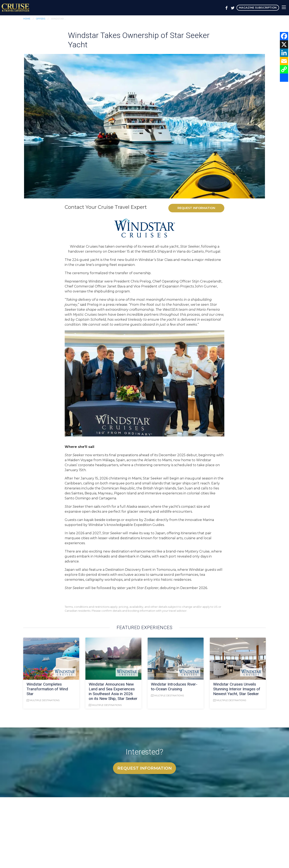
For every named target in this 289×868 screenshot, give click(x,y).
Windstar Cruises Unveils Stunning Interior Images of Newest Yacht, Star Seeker (237, 689)
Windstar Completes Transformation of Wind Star (47, 689)
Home (27, 19)
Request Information (196, 208)
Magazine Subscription (258, 8)
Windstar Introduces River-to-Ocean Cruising (174, 687)
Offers (41, 19)
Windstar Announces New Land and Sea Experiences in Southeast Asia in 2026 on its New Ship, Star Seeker (113, 691)
